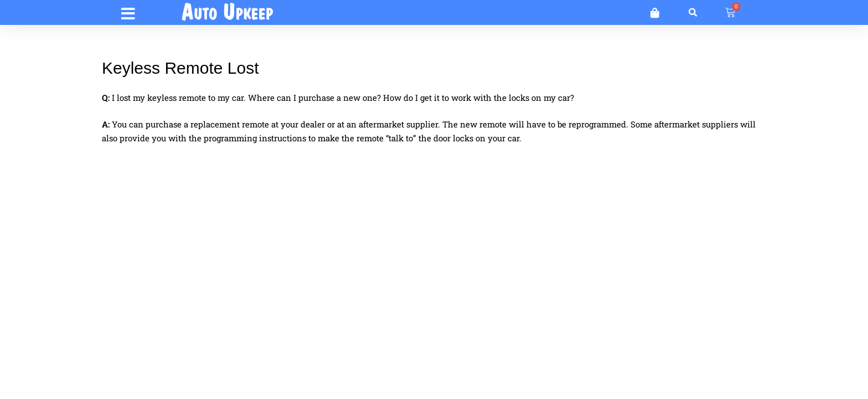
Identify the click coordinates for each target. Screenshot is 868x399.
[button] (693, 13)
